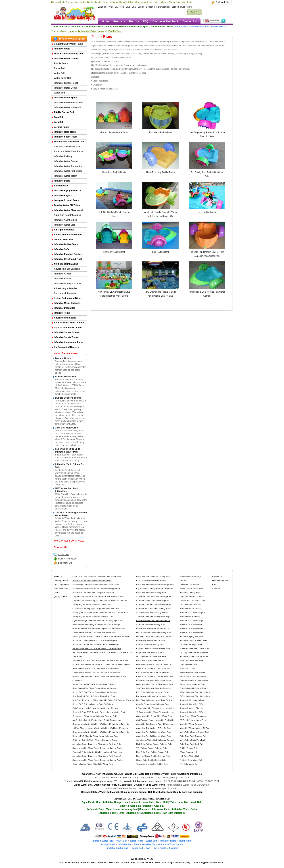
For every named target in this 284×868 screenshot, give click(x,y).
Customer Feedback (165, 21)
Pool (122, 7)
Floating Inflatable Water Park (69, 142)
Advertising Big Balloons (67, 269)
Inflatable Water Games (91, 31)
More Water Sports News (69, 541)
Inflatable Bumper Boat (66, 83)
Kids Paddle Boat (160, 252)
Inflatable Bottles (63, 279)
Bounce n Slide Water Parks (68, 151)
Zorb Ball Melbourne (66, 428)
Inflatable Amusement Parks (68, 342)
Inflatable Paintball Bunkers (68, 254)
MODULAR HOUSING (148, 862)
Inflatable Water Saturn (66, 161)
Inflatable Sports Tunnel (66, 337)
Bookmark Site (223, 2)
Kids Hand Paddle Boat (160, 132)
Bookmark (221, 27)
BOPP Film (71, 862)
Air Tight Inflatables (64, 230)
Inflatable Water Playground (68, 210)
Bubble (141, 7)
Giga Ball (59, 117)
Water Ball (113, 7)
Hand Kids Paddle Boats (114, 172)
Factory (134, 21)
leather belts (128, 862)
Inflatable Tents (62, 313)
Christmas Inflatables (65, 293)
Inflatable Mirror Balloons (67, 303)
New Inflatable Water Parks (68, 147)
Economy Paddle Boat (114, 252)
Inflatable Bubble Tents (66, 244)
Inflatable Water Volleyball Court (67, 108)
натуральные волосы (212, 862)
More (189, 7)
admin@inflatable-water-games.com (93, 781)
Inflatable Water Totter (65, 176)
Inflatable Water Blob (65, 225)
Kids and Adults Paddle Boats (114, 132)
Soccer (149, 7)
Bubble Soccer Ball (64, 112)
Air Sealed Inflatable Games (68, 235)
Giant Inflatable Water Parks (68, 44)
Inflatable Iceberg (63, 156)
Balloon (175, 7)
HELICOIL (115, 862)
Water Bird (59, 93)
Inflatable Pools (62, 49)
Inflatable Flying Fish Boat (67, 191)
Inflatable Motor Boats (65, 88)
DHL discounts (100, 862)
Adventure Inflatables (65, 318)
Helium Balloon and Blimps (68, 298)
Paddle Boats (115, 31)
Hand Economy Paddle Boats (161, 172)
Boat (134, 7)
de (155, 7)
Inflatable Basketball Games (68, 103)
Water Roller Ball (63, 78)
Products (119, 21)
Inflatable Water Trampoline (68, 166)
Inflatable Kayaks (63, 195)
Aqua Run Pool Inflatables (67, 215)
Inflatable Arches (63, 274)
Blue (128, 7)
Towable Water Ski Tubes (67, 205)
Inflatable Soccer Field (65, 137)
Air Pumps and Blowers (66, 347)
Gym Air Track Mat (63, 240)
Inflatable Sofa (61, 249)
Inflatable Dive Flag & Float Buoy (68, 260)
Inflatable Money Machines (68, 284)
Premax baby (183, 862)
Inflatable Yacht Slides (65, 220)
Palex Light (168, 862)
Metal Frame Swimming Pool (69, 54)
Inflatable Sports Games (66, 332)
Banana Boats (61, 186)
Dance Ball (59, 68)
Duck (183, 7)
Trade (195, 862)
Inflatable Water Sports (66, 98)
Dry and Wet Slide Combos (68, 328)
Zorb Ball (59, 122)
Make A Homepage (65, 559)
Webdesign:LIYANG (142, 859)
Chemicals (84, 862)
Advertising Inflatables (66, 288)
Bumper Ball (164, 7)
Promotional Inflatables (66, 264)
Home (106, 21)
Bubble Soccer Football (68, 398)
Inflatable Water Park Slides (68, 171)
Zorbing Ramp (61, 127)
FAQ (146, 21)
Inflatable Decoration (65, 308)
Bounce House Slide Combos (69, 323)
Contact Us (190, 21)
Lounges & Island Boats (66, 200)
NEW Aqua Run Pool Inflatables (67, 490)
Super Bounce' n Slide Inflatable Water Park (68, 450)
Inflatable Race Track (65, 132)
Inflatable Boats (62, 181)
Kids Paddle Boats (207, 212)
